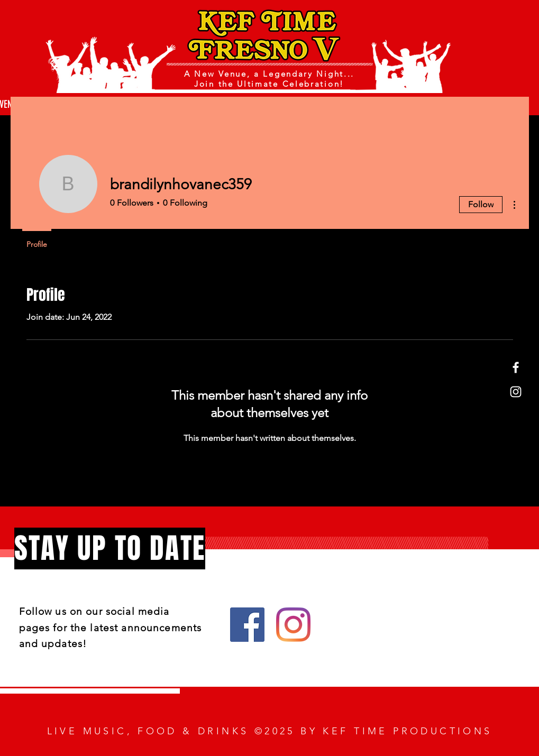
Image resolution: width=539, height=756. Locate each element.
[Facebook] (516, 367)
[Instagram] (516, 392)
